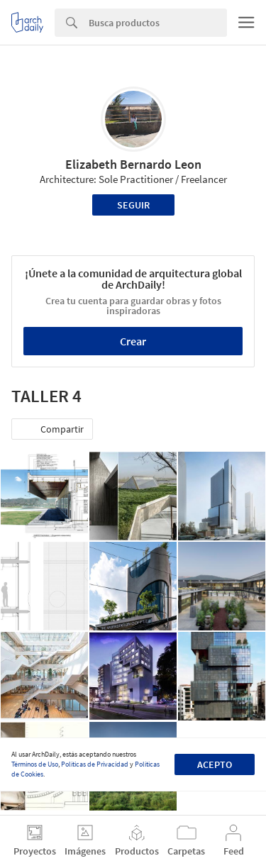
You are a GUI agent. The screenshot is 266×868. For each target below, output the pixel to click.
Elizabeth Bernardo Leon (133, 164)
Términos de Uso (35, 764)
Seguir (133, 205)
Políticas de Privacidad (95, 764)
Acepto (215, 764)
